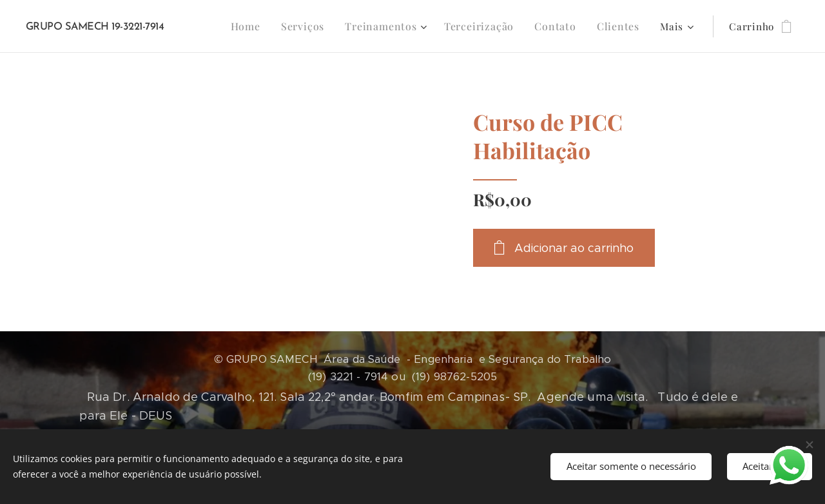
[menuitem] (264, 26)
